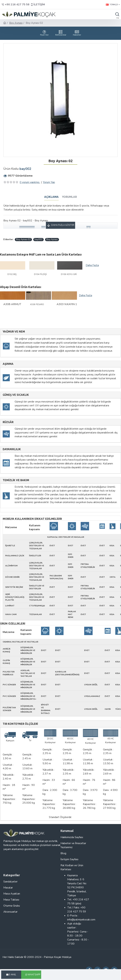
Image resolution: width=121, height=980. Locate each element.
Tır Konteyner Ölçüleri (20, 724)
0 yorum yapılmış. (30, 182)
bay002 (38, 239)
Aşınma (8, 364)
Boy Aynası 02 (23, 239)
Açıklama (51, 197)
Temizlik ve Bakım (16, 480)
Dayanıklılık (12, 449)
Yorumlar (69, 197)
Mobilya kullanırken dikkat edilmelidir (32, 519)
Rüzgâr (8, 422)
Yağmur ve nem (14, 332)
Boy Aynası (16, 23)
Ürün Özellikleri (13, 624)
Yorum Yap (49, 182)
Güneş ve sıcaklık (16, 395)
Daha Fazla (92, 265)
